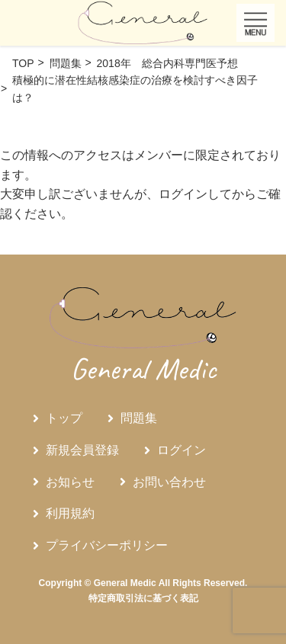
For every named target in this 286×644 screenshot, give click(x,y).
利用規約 (70, 513)
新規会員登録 (82, 450)
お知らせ (70, 482)
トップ (64, 418)
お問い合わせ (169, 482)
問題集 (139, 418)
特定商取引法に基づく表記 (143, 598)
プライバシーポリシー (107, 545)
